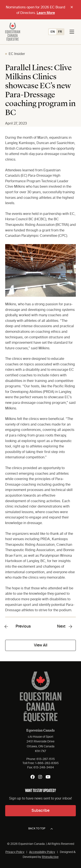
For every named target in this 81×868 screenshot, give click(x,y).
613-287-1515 (46, 759)
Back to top (40, 829)
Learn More (46, 13)
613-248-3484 (44, 768)
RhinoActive (50, 857)
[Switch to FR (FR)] (60, 32)
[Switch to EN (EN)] (53, 32)
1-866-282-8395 (47, 763)
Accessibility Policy (42, 852)
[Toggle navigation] (72, 32)
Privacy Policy (15, 852)
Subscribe (40, 811)
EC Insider (17, 54)
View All (41, 645)
